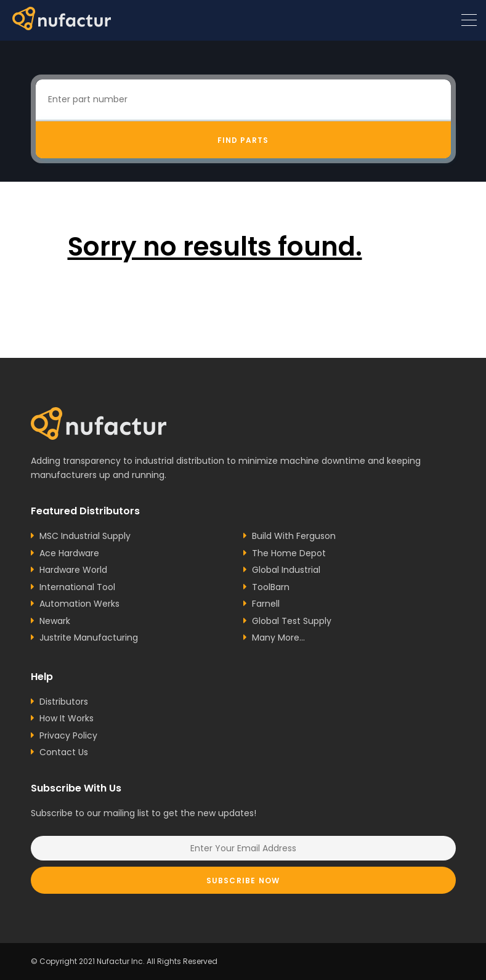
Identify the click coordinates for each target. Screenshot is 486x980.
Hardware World (73, 570)
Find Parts (243, 140)
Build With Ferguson (294, 536)
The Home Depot (289, 553)
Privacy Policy (68, 735)
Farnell (266, 604)
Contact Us (64, 752)
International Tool (77, 587)
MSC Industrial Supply (85, 536)
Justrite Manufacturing (89, 638)
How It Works (67, 718)
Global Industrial (286, 570)
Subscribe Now (243, 881)
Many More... (278, 638)
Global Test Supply (292, 621)
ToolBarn (271, 587)
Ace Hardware (69, 553)
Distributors (64, 702)
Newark (55, 621)
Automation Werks (79, 604)
